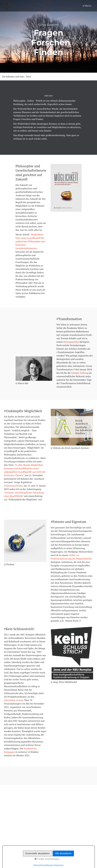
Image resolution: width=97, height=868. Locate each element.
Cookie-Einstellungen (47, 859)
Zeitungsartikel (71, 342)
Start (45, 6)
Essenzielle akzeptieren (38, 853)
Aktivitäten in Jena (14, 700)
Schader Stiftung (80, 373)
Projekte (79, 6)
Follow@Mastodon (13, 825)
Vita (90, 6)
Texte (68, 6)
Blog (56, 6)
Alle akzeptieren (63, 853)
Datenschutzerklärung (43, 865)
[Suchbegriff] (53, 810)
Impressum (50, 818)
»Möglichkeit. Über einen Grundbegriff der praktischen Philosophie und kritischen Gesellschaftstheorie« (30, 241)
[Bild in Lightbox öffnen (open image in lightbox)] (34, 369)
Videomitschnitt (13, 486)
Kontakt (39, 818)
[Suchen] (92, 810)
